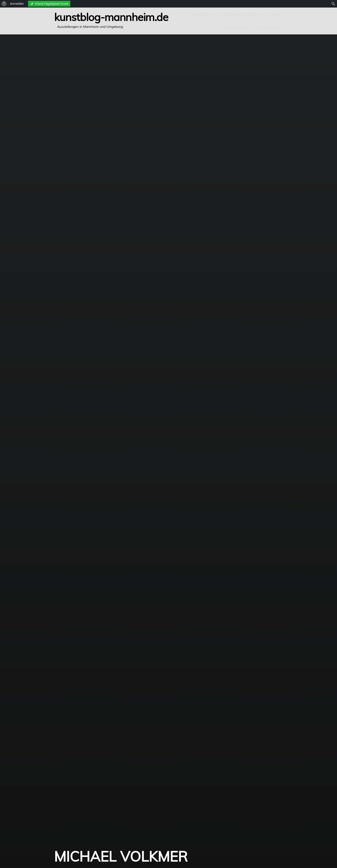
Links (274, 14)
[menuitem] (4, 4)
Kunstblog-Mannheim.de (111, 17)
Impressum (269, 28)
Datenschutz (236, 28)
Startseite (203, 14)
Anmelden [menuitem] (17, 4)
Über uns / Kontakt (242, 14)
